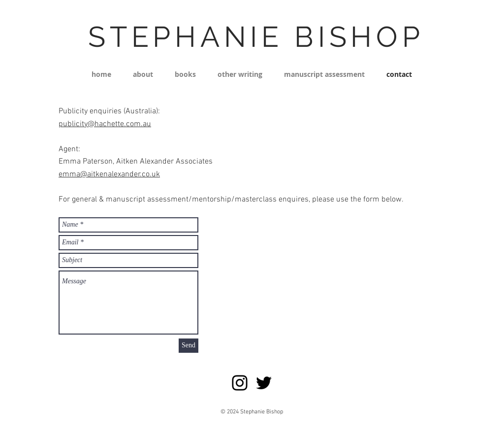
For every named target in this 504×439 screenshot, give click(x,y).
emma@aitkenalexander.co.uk (109, 174)
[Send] (189, 346)
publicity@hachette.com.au (105, 124)
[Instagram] (240, 383)
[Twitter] (264, 383)
